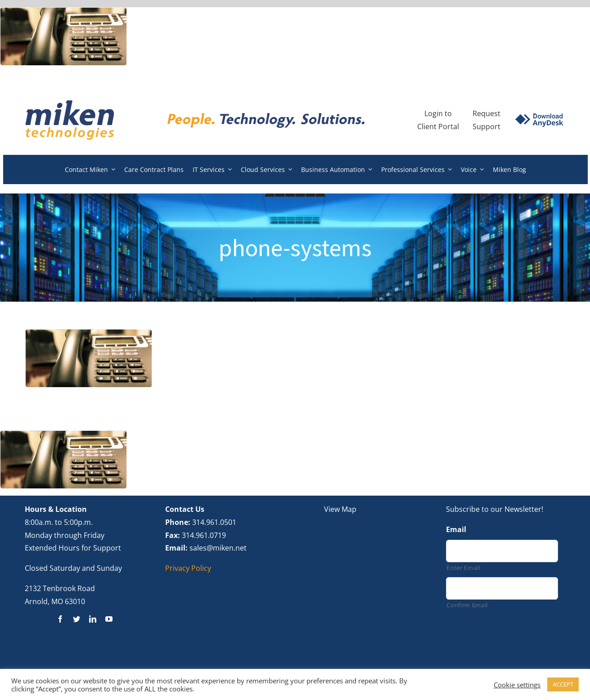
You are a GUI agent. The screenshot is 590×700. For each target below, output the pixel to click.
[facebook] (60, 619)
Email (456, 530)
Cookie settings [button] (517, 685)
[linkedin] (93, 619)
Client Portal (438, 126)
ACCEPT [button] (563, 684)
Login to (438, 113)
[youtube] (109, 619)
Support (486, 126)
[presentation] (514, 639)
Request (486, 113)
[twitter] (77, 619)
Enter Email (463, 568)
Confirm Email (467, 605)
